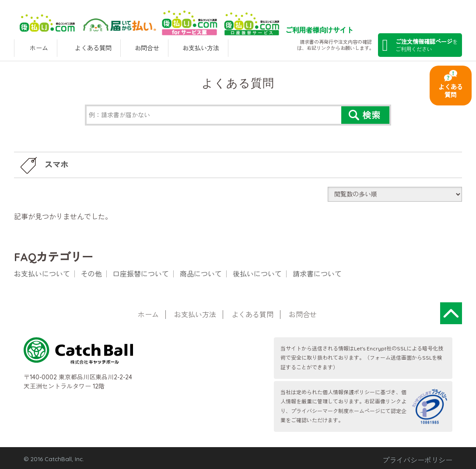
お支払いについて (42, 274)
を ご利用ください (420, 45)
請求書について (317, 274)
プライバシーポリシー (417, 460)
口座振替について (141, 274)
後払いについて (257, 274)
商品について (201, 274)
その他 (91, 274)
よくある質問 (451, 91)
